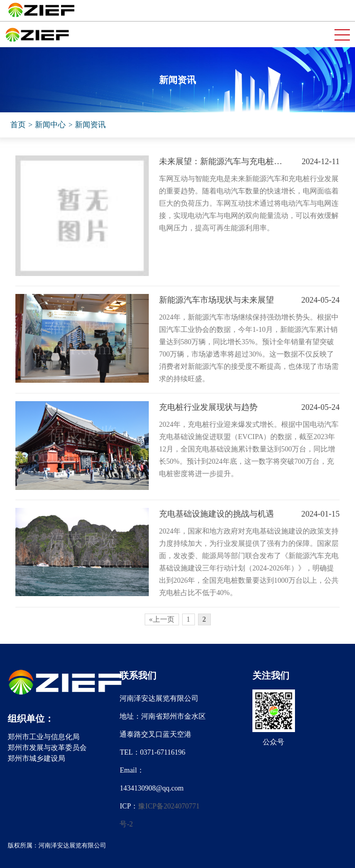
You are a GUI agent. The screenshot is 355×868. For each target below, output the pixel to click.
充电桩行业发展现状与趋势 (208, 407)
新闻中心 (50, 125)
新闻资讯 (90, 125)
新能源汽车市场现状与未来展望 (216, 300)
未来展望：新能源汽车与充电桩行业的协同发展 (223, 161)
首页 (18, 125)
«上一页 (162, 619)
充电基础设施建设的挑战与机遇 (216, 514)
